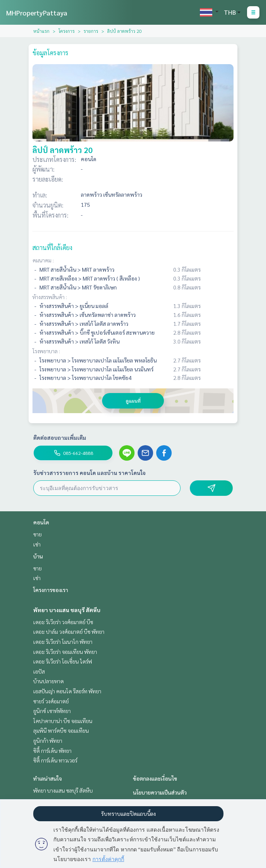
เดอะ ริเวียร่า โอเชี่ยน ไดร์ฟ (63, 661)
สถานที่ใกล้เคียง (52, 248)
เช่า (37, 544)
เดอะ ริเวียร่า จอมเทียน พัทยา (65, 652)
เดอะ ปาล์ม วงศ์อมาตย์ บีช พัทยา (69, 631)
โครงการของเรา (51, 590)
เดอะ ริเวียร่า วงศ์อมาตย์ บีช (63, 622)
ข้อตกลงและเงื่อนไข (155, 778)
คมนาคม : (43, 260)
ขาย (38, 534)
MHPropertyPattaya (37, 13)
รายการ (91, 31)
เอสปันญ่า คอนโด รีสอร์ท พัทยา (67, 691)
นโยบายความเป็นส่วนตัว (160, 792)
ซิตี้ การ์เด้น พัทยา (52, 751)
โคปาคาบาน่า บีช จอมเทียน (63, 721)
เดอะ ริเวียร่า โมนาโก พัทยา (63, 642)
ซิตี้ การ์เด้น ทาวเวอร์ (55, 760)
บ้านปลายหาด (49, 681)
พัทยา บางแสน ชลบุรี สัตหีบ (67, 610)
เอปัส (39, 671)
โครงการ (66, 31)
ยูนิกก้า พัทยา (48, 740)
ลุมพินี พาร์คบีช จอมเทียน (61, 730)
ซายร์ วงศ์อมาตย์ (51, 701)
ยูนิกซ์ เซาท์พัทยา (52, 711)
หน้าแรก (41, 31)
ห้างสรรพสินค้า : (50, 297)
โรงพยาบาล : (46, 351)
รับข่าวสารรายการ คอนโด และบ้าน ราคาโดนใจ (90, 473)
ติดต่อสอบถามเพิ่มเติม (60, 437)
